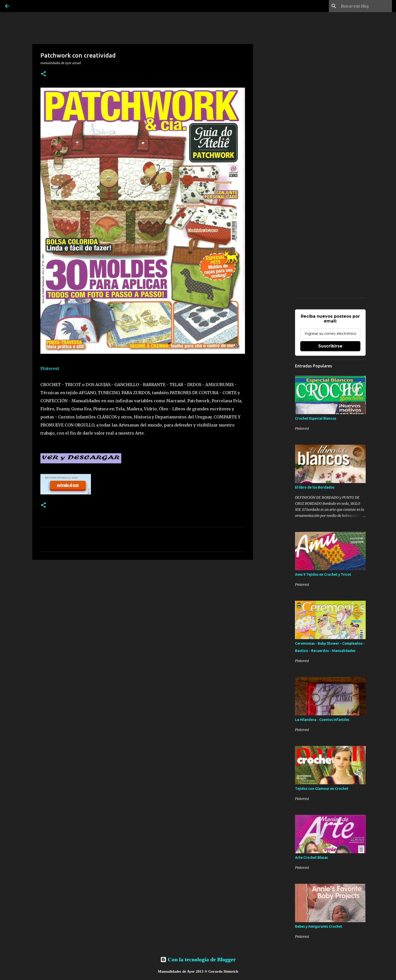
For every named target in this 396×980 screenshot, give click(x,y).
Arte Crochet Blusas (311, 858)
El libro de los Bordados (315, 487)
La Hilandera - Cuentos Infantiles (322, 720)
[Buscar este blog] (365, 6)
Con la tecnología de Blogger (198, 959)
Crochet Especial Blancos (316, 418)
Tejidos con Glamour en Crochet (322, 789)
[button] (43, 74)
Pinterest (50, 368)
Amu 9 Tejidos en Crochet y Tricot (323, 574)
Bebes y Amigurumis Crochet (319, 926)
